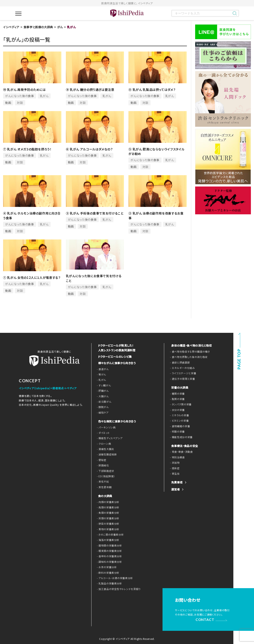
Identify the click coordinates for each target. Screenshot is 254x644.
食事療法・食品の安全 (184, 446)
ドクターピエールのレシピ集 (114, 356)
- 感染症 (174, 468)
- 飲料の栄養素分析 (107, 572)
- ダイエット (103, 432)
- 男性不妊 (102, 481)
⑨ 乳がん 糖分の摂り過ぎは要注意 (90, 90)
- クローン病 (103, 443)
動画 (8, 103)
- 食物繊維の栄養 (179, 426)
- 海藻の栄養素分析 (107, 540)
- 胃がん (101, 374)
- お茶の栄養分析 (106, 567)
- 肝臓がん (102, 390)
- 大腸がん (102, 396)
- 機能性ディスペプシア (109, 438)
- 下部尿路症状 (105, 470)
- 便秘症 (101, 460)
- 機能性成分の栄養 (180, 437)
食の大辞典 (105, 496)
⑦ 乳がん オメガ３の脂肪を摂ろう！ (27, 149)
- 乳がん (101, 379)
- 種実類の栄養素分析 (108, 550)
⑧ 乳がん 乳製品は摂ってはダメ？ (152, 90)
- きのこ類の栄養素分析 (109, 534)
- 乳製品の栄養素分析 (108, 583)
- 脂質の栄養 (177, 399)
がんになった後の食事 (20, 96)
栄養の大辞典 (179, 388)
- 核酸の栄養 (177, 432)
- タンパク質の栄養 (180, 404)
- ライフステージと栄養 (182, 373)
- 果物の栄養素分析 (107, 529)
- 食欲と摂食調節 (179, 362)
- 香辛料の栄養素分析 (108, 556)
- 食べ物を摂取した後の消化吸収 (187, 357)
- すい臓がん (103, 385)
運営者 (175, 489)
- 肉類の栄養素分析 (107, 502)
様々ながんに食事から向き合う (116, 363)
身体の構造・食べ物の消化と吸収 (190, 345)
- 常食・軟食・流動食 (180, 452)
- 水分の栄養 (177, 410)
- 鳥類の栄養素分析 (107, 507)
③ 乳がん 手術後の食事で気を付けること (95, 213)
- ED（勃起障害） (105, 476)
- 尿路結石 (102, 465)
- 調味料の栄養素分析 (108, 561)
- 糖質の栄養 (177, 394)
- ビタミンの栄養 (179, 421)
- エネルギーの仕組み (181, 368)
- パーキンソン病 (105, 427)
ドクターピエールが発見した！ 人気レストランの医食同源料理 (116, 348)
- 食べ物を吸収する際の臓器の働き (188, 352)
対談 (20, 103)
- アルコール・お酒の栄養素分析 (113, 578)
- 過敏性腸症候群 (106, 454)
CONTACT (205, 619)
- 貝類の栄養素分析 (107, 518)
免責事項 (176, 482)
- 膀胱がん (102, 407)
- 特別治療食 (177, 457)
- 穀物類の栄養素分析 (108, 545)
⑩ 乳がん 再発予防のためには (24, 90)
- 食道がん (102, 369)
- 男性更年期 (104, 487)
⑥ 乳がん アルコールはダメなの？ (89, 149)
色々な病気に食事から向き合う (116, 421)
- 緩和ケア (102, 412)
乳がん (44, 96)
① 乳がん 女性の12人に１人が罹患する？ (32, 277)
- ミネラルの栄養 (179, 415)
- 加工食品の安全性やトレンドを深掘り (117, 589)
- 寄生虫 (174, 474)
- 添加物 (174, 463)
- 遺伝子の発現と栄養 (181, 379)
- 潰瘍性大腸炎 (105, 449)
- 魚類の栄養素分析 (107, 512)
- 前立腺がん (104, 401)
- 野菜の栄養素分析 (107, 523)
